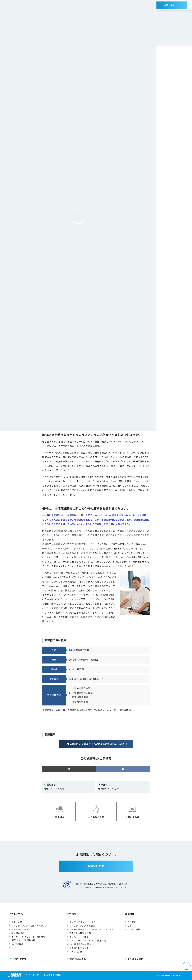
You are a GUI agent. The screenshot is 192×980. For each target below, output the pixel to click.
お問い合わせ (132, 817)
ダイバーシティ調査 (79, 937)
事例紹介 (60, 817)
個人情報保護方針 (53, 975)
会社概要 (132, 922)
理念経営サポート (20, 934)
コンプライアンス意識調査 (82, 926)
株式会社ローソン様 (109, 787)
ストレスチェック (78, 952)
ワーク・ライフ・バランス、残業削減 (88, 941)
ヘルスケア (17, 948)
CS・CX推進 (18, 944)
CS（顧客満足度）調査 (81, 945)
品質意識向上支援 (20, 930)
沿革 (130, 926)
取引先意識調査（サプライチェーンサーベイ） (92, 930)
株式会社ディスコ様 (54, 787)
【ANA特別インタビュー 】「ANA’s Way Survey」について (96, 744)
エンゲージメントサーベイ (82, 922)
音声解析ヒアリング (79, 948)
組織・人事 (17, 922)
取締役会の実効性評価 (80, 934)
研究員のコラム (76, 959)
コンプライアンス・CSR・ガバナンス (29, 926)
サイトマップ (32, 975)
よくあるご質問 (96, 817)
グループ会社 (134, 930)
